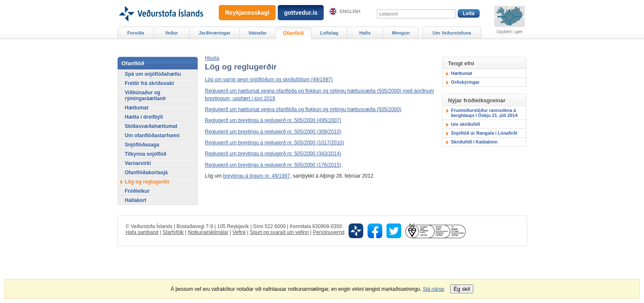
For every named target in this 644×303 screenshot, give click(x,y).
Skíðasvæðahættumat (151, 126)
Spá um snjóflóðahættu (153, 74)
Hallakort (136, 200)
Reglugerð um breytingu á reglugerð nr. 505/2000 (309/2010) (273, 132)
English (350, 11)
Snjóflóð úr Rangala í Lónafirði (484, 133)
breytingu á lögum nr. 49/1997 (256, 176)
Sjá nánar (433, 289)
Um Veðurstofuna (452, 33)
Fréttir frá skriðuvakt (149, 83)
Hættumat (462, 73)
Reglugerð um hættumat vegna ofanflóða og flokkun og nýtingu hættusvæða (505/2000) (303, 109)
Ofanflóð (293, 33)
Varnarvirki (138, 163)
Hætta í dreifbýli (144, 117)
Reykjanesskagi (247, 13)
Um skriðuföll (466, 124)
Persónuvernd (329, 232)
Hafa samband (142, 232)
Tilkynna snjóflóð (145, 154)
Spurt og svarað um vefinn (279, 232)
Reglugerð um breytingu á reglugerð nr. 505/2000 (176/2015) (273, 165)
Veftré (239, 232)
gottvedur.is (301, 13)
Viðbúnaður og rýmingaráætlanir (145, 96)
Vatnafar (258, 33)
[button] (212, 58)
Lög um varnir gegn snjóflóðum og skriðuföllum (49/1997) (269, 80)
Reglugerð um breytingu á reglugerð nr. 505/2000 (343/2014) (273, 154)
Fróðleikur (137, 191)
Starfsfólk (173, 232)
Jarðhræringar (214, 33)
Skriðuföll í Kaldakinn (474, 142)
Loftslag (329, 33)
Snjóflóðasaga (142, 145)
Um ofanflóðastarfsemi (152, 136)
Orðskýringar (465, 82)
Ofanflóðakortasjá (146, 173)
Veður (172, 33)
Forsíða (136, 33)
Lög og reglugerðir (147, 182)
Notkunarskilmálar (208, 232)
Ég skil (462, 289)
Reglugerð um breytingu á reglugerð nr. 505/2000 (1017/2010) (274, 143)
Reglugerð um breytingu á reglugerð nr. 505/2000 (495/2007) (273, 120)
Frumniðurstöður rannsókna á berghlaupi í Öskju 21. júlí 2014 (484, 113)
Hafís (365, 33)
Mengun (401, 33)
